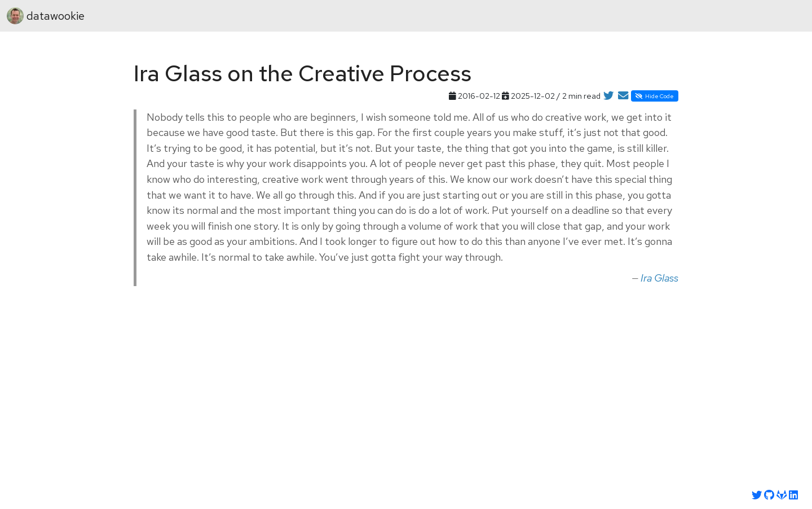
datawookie (46, 16)
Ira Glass (659, 278)
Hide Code (654, 96)
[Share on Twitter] (608, 96)
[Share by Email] (623, 96)
